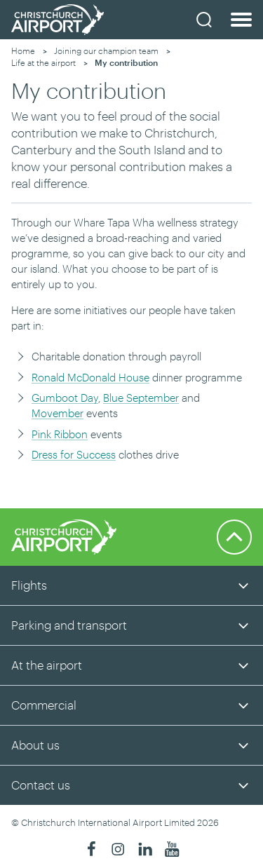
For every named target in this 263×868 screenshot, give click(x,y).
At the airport (47, 665)
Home (23, 50)
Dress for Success (74, 454)
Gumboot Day (65, 398)
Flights (29, 585)
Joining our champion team (106, 50)
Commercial (44, 705)
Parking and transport (69, 625)
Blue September (141, 398)
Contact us (41, 785)
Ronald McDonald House (90, 377)
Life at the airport (43, 62)
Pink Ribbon (60, 434)
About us (35, 745)
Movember (58, 413)
